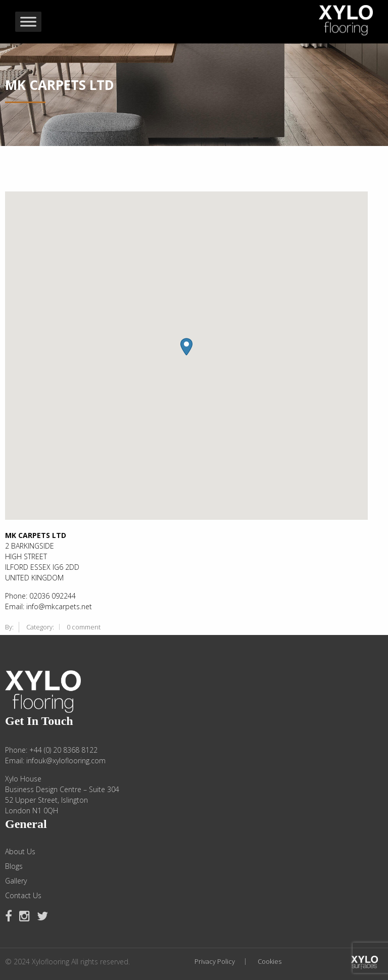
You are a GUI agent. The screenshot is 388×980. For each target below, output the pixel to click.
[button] (186, 347)
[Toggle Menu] (28, 22)
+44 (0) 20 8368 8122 (63, 750)
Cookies (270, 962)
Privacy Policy (215, 962)
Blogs (14, 866)
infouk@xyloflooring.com (66, 761)
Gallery (16, 881)
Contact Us (23, 896)
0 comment (84, 627)
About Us (20, 852)
